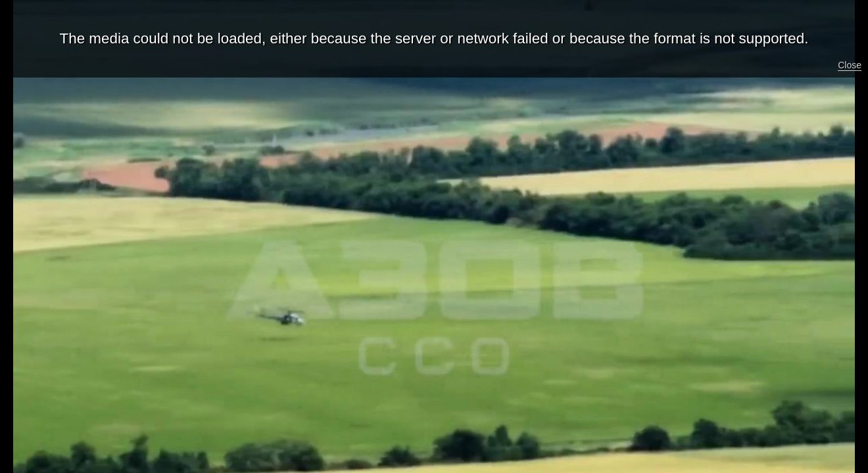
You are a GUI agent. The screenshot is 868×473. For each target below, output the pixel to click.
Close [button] (850, 65)
